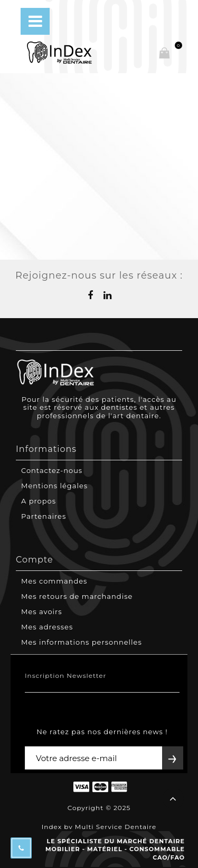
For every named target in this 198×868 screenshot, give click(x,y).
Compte (35, 560)
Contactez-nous (52, 470)
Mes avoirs (42, 611)
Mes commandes (54, 581)
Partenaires (44, 516)
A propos (39, 501)
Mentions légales (54, 486)
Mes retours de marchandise (77, 596)
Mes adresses (47, 627)
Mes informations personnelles (82, 642)
